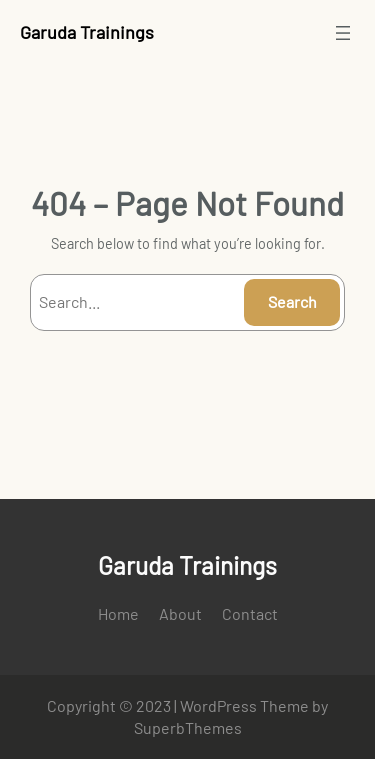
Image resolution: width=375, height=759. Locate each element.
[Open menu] (343, 33)
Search (292, 301)
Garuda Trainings (87, 32)
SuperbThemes (188, 727)
